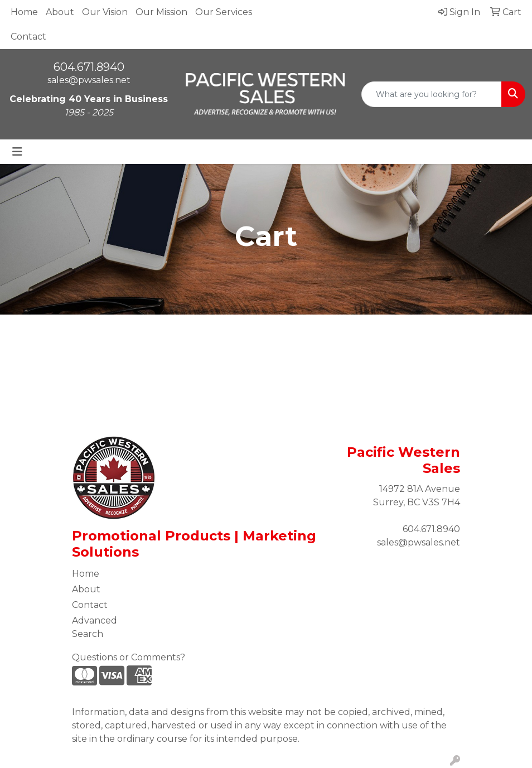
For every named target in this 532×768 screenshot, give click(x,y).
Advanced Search (95, 627)
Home (24, 12)
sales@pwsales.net (89, 80)
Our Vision (105, 12)
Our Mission (161, 12)
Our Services (224, 12)
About (60, 12)
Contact (28, 37)
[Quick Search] (432, 94)
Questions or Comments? (129, 657)
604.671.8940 (89, 67)
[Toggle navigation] (17, 152)
